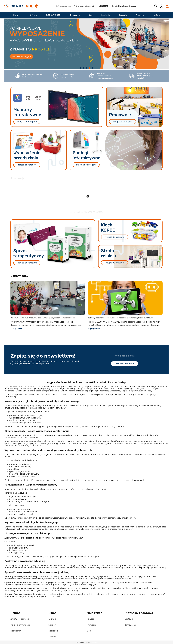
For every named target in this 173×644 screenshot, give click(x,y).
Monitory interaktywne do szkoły (21, 577)
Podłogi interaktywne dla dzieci (20, 588)
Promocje (91, 625)
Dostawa (129, 619)
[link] (86, 43)
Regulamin (16, 631)
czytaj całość (16, 329)
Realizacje (53, 631)
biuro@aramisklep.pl (127, 6)
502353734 (105, 6)
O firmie (52, 619)
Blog (89, 631)
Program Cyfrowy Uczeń (17, 594)
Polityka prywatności (20, 625)
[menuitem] (16, 15)
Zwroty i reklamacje (20, 619)
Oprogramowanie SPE (15, 583)
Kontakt (52, 637)
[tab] (81, 68)
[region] (86, 44)
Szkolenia (53, 625)
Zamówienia (131, 625)
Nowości (91, 619)
